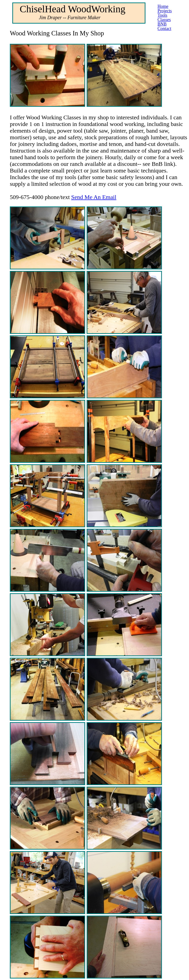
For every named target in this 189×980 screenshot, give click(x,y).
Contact (164, 29)
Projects (165, 11)
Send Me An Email (94, 197)
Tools (162, 15)
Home (163, 6)
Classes (164, 20)
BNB (162, 24)
